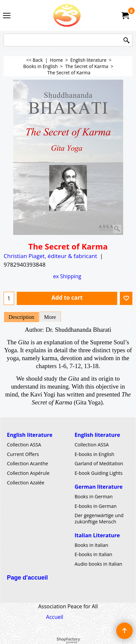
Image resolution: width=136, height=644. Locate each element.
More (50, 317)
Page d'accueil (27, 577)
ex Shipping (67, 276)
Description (21, 317)
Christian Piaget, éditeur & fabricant (50, 256)
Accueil (55, 617)
